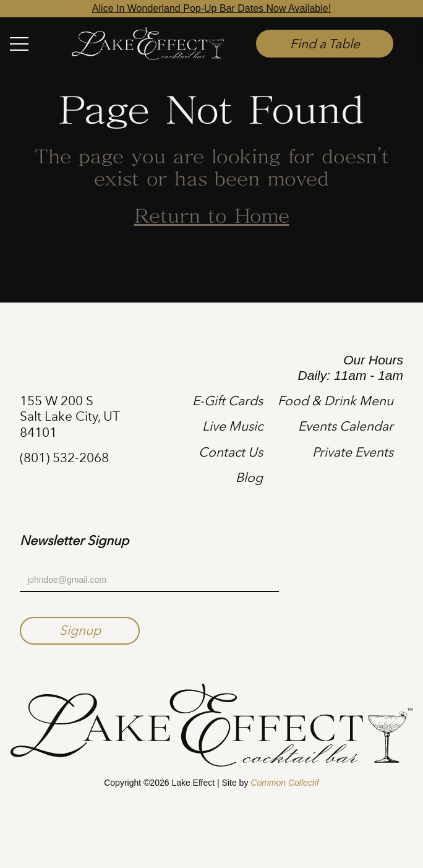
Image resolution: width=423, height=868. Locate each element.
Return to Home (212, 217)
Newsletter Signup (74, 541)
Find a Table (325, 44)
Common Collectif (284, 783)
